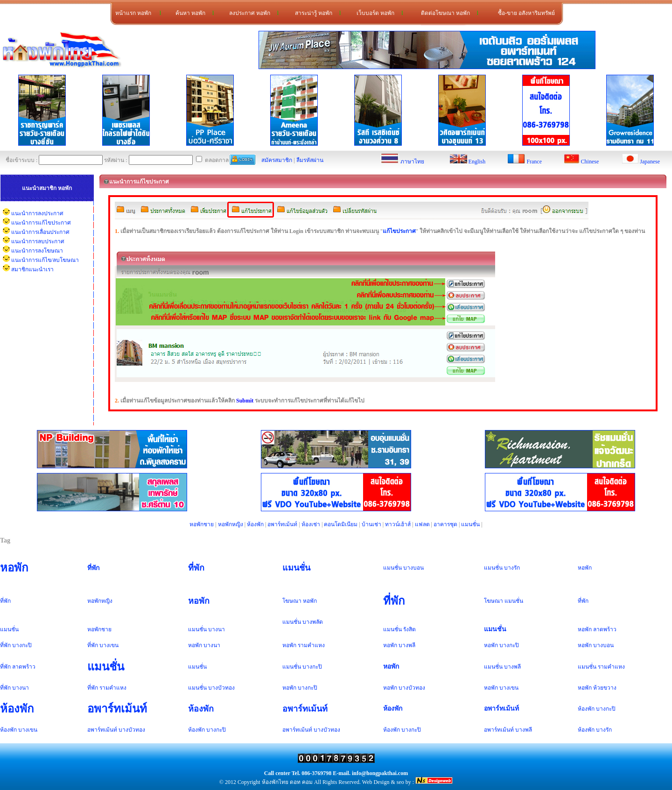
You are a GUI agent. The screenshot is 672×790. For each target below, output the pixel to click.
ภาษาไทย (412, 162)
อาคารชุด (445, 524)
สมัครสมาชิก (277, 160)
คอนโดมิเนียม (341, 524)
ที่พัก (94, 568)
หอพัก (14, 568)
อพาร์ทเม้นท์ (282, 524)
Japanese (650, 162)
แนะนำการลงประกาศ (37, 213)
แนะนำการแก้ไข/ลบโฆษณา (45, 260)
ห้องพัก (255, 524)
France (534, 162)
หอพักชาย (202, 524)
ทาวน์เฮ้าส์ (398, 524)
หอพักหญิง (231, 524)
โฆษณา (292, 601)
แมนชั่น (470, 524)
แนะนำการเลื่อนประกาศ (40, 232)
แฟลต (422, 524)
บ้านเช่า (371, 524)
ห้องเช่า (311, 524)
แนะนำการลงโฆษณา (37, 251)
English (477, 162)
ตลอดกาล (212, 160)
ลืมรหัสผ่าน (310, 160)
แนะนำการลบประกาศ (38, 241)
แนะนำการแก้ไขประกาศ (41, 223)
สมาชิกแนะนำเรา (32, 269)
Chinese (590, 162)
